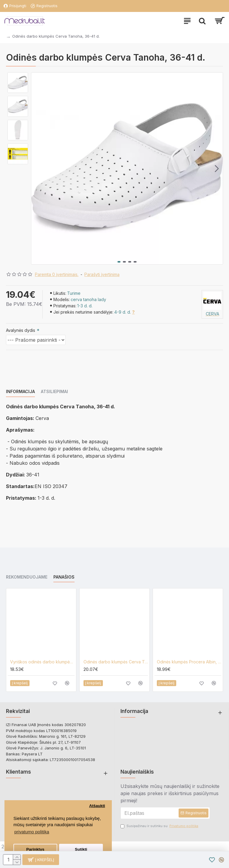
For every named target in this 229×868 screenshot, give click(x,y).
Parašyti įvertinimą (102, 274)
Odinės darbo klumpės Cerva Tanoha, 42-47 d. (116, 662)
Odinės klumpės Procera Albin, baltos (189, 662)
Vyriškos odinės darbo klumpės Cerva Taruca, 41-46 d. (42, 662)
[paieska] (202, 21)
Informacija (20, 391)
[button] (217, 168)
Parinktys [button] (35, 849)
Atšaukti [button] (97, 806)
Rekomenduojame (27, 577)
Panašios (64, 577)
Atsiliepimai (54, 391)
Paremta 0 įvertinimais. (57, 274)
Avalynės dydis (21, 330)
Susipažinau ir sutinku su (160, 826)
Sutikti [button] (81, 849)
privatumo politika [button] (32, 832)
